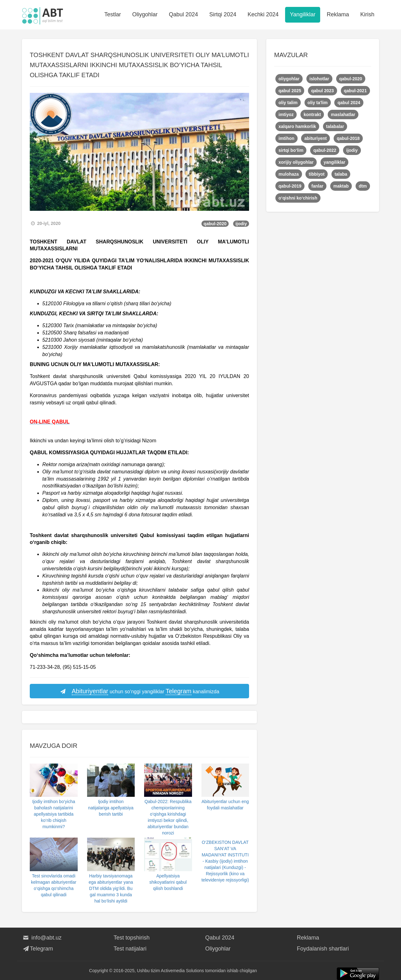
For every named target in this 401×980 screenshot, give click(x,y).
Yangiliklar (303, 14)
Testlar (113, 14)
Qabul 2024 (183, 14)
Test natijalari (130, 949)
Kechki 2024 (263, 14)
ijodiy (241, 224)
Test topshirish (132, 938)
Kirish (367, 14)
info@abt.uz (42, 938)
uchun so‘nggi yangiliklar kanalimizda (139, 691)
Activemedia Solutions (182, 971)
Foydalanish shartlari (323, 949)
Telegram (37, 949)
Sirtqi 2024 (223, 14)
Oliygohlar (145, 14)
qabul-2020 (215, 224)
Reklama (338, 14)
